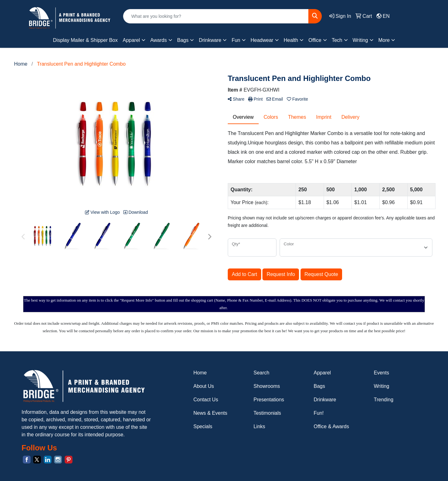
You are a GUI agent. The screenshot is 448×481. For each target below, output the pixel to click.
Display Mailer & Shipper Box (85, 40)
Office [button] (315, 40)
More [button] (384, 40)
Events (382, 373)
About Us (204, 386)
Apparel (322, 373)
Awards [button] (159, 40)
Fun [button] (236, 40)
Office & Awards (331, 426)
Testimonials (267, 413)
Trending (384, 400)
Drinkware (325, 400)
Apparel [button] (131, 40)
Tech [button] (337, 40)
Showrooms (267, 386)
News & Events (210, 413)
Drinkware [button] (210, 40)
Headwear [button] (262, 40)
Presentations (269, 400)
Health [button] (291, 40)
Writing (382, 386)
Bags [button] (183, 40)
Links (259, 426)
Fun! (319, 413)
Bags (319, 386)
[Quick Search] (216, 16)
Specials (203, 426)
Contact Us (206, 400)
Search (262, 373)
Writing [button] (361, 40)
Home (200, 373)
